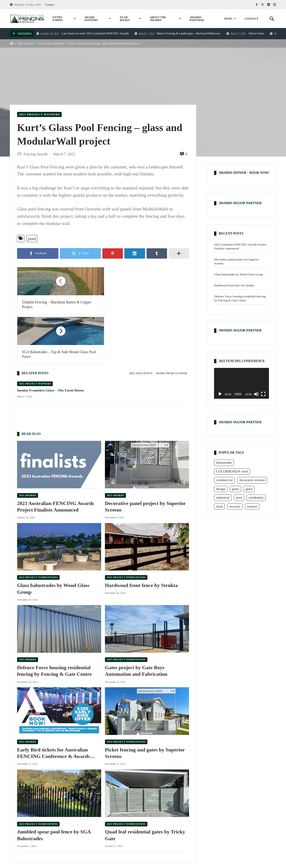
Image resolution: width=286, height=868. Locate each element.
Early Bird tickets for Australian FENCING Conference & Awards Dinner (54, 704)
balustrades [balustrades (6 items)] (224, 462)
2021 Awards (25, 43)
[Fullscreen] (263, 394)
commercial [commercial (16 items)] (224, 480)
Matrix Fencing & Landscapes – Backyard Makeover (177, 34)
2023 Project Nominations (38, 528)
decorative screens (212, 835)
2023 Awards (28, 446)
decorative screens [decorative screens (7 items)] (252, 480)
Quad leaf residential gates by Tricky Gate (145, 786)
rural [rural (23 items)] (219, 506)
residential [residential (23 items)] (256, 498)
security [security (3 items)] (235, 506)
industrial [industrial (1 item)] (223, 498)
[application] (241, 383)
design (240, 835)
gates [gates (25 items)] (235, 489)
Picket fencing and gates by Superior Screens (145, 704)
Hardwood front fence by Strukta (142, 536)
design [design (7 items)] (221, 489)
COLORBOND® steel (156, 835)
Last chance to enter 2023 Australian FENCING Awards (82, 34)
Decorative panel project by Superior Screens (145, 457)
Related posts (141, 324)
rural (85, 835)
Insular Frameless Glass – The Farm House (51, 340)
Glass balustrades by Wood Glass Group (53, 539)
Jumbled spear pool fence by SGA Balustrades (54, 786)
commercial (122, 835)
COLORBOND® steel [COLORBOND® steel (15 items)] (232, 471)
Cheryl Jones (245, 34)
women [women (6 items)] (252, 506)
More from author (172, 324)
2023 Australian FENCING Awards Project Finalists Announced (56, 457)
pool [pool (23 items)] (239, 498)
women (259, 835)
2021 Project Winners (51, 43)
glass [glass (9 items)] (249, 489)
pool (32, 239)
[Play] (220, 394)
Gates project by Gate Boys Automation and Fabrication (136, 621)
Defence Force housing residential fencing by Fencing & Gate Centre (55, 621)
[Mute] (256, 394)
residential (65, 835)
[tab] (141, 324)
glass (186, 835)
